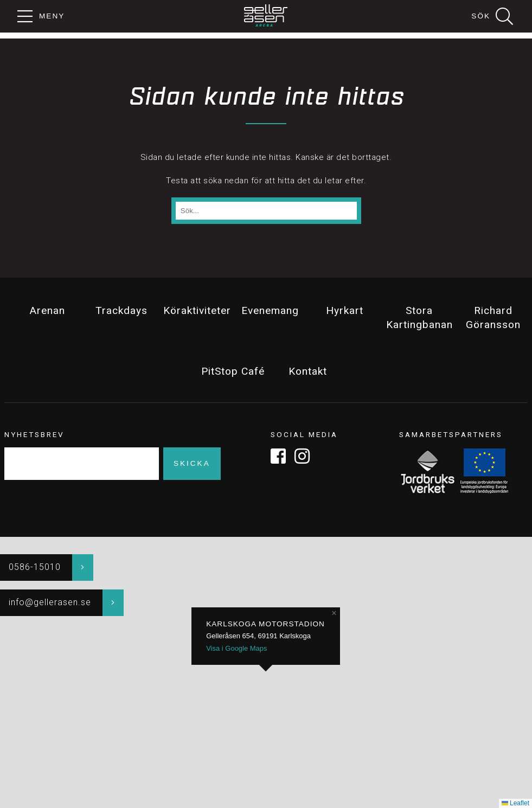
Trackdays (121, 310)
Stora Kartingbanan (419, 318)
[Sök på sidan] (266, 211)
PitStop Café (233, 371)
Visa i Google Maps (236, 648)
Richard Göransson (493, 318)
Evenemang (270, 310)
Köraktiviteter (196, 310)
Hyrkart (345, 310)
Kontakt (308, 371)
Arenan (47, 310)
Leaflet (515, 803)
